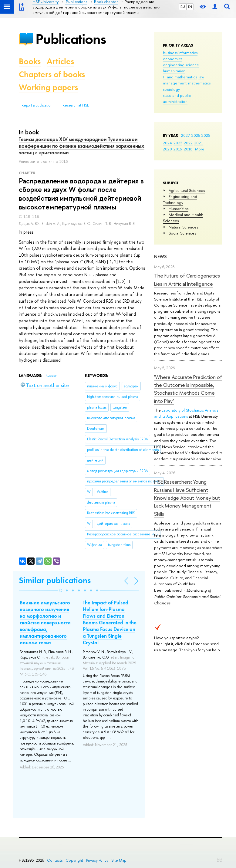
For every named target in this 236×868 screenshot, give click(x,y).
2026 (196, 135)
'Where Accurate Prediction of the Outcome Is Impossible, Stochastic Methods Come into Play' (188, 389)
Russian (51, 376)
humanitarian (174, 71)
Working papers (48, 87)
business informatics (180, 53)
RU (183, 7)
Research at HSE (76, 105)
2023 (178, 143)
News (160, 256)
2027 (185, 135)
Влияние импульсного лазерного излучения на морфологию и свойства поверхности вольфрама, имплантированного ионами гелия (45, 623)
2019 (178, 149)
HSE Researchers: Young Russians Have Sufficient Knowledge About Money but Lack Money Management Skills (187, 498)
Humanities (179, 209)
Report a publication (37, 105)
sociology (171, 89)
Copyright (74, 860)
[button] (61, 590)
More (200, 149)
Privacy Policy (97, 860)
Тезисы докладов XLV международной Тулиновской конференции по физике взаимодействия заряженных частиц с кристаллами (82, 146)
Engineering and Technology (180, 199)
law (201, 77)
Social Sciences (182, 233)
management (175, 83)
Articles (60, 61)
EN (190, 7)
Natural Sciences (183, 227)
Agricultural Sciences (187, 190)
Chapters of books (52, 74)
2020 (167, 149)
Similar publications (55, 580)
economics (173, 59)
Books (30, 61)
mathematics (199, 83)
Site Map (119, 860)
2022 (188, 143)
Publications (71, 39)
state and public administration (177, 98)
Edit (220, 859)
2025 (206, 135)
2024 (167, 143)
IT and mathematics (180, 77)
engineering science (181, 65)
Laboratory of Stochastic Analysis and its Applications (186, 413)
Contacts (55, 860)
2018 (188, 149)
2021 (199, 143)
